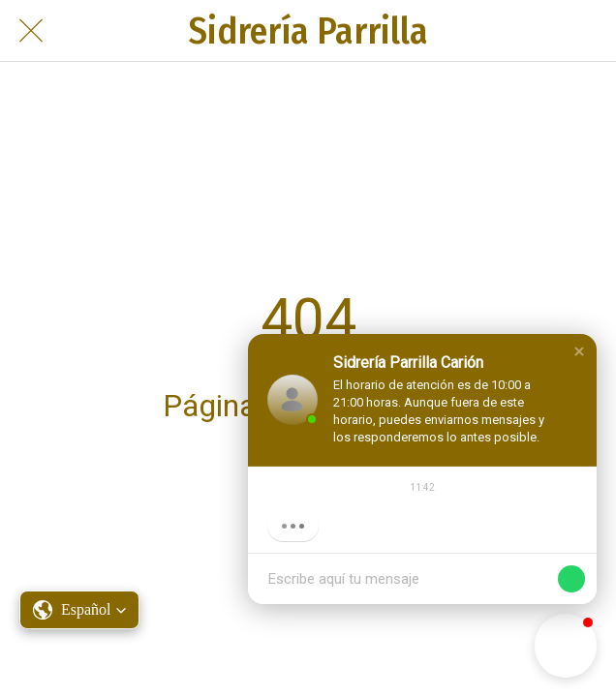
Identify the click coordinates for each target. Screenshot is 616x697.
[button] (579, 351)
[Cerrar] (31, 31)
